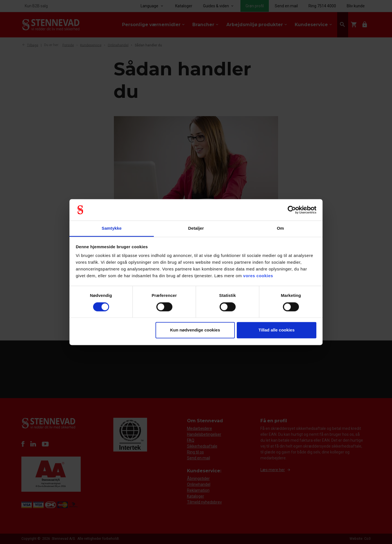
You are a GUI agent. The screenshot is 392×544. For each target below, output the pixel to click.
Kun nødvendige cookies (195, 330)
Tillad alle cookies (276, 330)
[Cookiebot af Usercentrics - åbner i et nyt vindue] (292, 210)
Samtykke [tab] (112, 228)
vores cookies (258, 276)
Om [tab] (280, 228)
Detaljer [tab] (196, 228)
